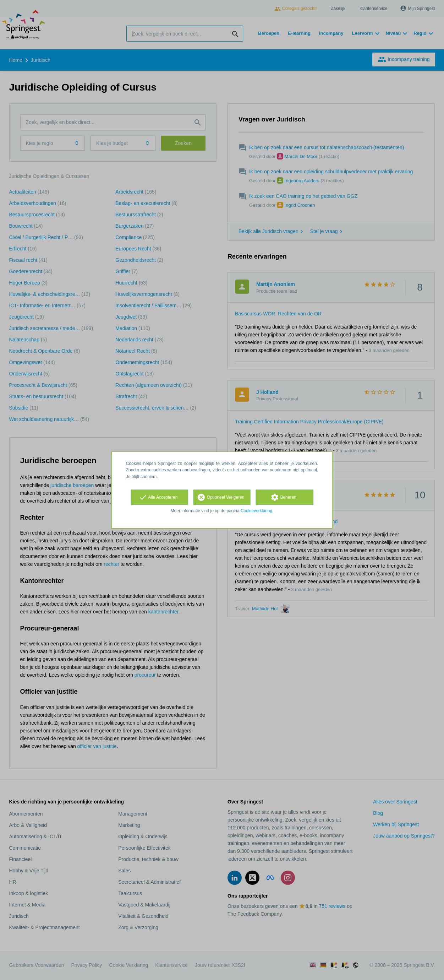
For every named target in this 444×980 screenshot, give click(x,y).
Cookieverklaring (256, 511)
